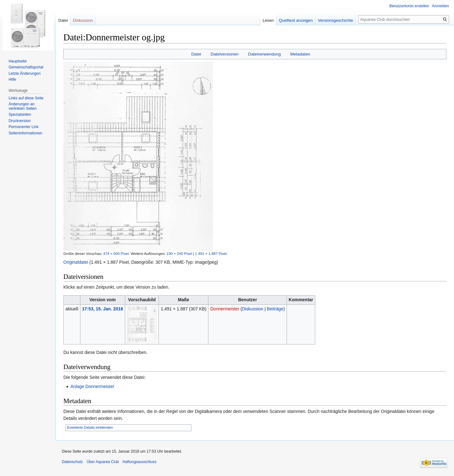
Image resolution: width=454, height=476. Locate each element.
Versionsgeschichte (335, 20)
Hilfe (12, 79)
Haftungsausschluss (140, 462)
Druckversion (20, 121)
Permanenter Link (23, 127)
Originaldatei (76, 262)
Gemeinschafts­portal (26, 67)
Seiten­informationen (25, 133)
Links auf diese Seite (26, 98)
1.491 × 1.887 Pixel (211, 253)
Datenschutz (72, 462)
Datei (196, 54)
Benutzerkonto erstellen (409, 6)
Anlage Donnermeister (92, 386)
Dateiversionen (225, 54)
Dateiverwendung (265, 54)
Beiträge (275, 309)
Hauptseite (17, 61)
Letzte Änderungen (24, 73)
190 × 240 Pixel (179, 253)
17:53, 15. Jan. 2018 (102, 309)
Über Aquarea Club (103, 462)
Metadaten (300, 54)
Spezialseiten (20, 115)
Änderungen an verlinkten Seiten (23, 106)
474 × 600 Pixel (116, 253)
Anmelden (440, 6)
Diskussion (253, 309)
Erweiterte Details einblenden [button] (90, 427)
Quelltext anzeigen (296, 20)
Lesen (268, 20)
